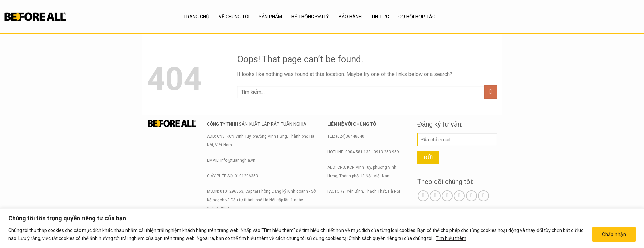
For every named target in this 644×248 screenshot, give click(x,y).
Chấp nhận (614, 234)
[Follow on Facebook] (423, 196)
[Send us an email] (459, 196)
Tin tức (380, 17)
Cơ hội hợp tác (417, 17)
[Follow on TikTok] (447, 196)
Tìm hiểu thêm (451, 238)
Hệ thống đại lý (310, 17)
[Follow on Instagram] (435, 196)
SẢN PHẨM (271, 17)
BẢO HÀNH (350, 17)
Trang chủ (196, 17)
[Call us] (472, 196)
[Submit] (491, 92)
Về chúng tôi (234, 17)
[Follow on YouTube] (484, 196)
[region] (322, 228)
